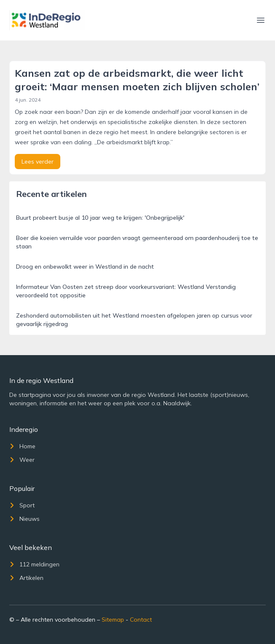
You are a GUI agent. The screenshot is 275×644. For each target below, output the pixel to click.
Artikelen (26, 578)
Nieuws (24, 519)
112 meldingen (34, 564)
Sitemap (113, 620)
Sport (22, 505)
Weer (22, 460)
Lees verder (38, 162)
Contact (141, 620)
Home (22, 446)
